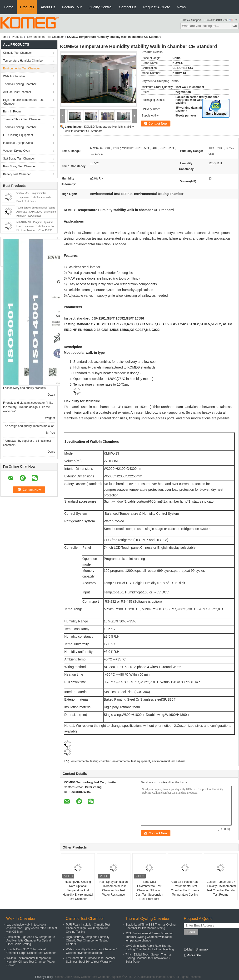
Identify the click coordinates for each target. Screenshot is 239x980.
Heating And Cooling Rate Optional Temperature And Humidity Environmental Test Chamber (78, 890)
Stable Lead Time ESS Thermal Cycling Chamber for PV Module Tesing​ (151, 926)
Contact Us (128, 7)
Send (191, 932)
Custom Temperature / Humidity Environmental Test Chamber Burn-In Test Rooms (221, 888)
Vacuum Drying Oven (17, 151)
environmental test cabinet (169, 761)
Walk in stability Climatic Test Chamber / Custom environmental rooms (91, 951)
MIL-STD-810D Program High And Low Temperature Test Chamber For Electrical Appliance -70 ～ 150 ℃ (35, 226)
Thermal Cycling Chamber (20, 84)
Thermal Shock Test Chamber (22, 119)
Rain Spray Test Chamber (19, 166)
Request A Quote (157, 7)
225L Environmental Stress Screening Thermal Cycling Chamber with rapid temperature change (149, 937)
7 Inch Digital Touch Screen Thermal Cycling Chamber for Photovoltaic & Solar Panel (148, 958)
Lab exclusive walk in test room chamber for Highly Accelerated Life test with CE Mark (32, 928)
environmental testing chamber (91, 761)
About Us (48, 7)
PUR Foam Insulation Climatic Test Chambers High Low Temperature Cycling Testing (88, 928)
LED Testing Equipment (18, 135)
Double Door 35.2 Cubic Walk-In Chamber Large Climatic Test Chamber (31, 951)
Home (9, 7)
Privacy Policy (44, 977)
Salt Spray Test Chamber (19, 159)
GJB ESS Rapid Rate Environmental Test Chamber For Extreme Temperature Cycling (185, 888)
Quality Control (100, 7)
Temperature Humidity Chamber (23, 61)
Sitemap (202, 949)
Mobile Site (192, 955)
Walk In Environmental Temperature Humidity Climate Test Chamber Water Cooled (31, 962)
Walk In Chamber (14, 76)
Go (235, 26)
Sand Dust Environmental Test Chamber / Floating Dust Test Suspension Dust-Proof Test (149, 890)
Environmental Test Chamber (45, 37)
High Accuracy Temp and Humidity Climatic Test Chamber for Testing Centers (88, 941)
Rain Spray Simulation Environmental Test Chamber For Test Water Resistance (114, 888)
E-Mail (189, 949)
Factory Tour (72, 7)
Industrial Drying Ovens (18, 143)
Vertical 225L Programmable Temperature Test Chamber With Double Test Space (34, 197)
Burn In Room (12, 112)
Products (27, 7)
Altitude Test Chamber (17, 92)
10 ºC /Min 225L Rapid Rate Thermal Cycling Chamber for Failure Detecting (150, 948)
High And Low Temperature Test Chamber (23, 102)
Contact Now (158, 124)
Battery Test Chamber (17, 174)
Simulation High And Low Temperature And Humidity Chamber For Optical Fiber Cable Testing (31, 941)
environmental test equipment (131, 761)
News (181, 7)
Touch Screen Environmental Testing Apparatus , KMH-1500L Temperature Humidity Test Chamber (36, 212)
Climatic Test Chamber (17, 53)
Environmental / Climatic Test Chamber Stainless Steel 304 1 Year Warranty (91, 960)
